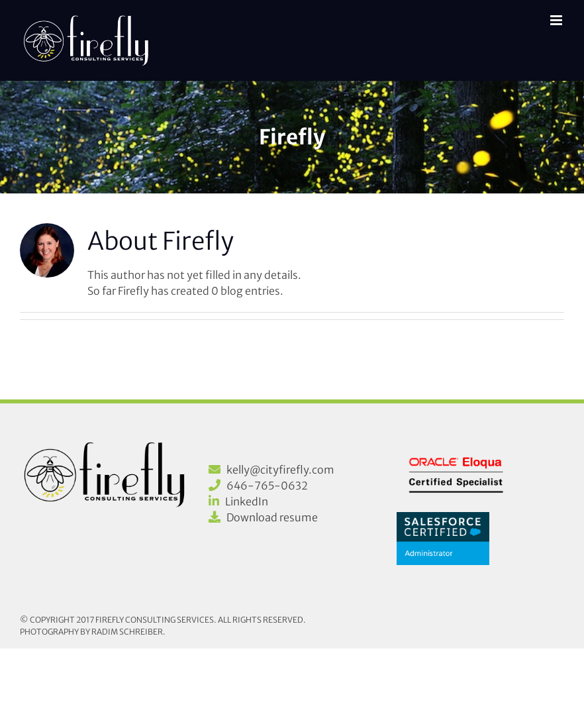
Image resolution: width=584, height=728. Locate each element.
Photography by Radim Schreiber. (93, 632)
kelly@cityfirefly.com (280, 470)
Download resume (272, 517)
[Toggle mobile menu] (557, 20)
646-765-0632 (267, 486)
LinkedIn (247, 501)
